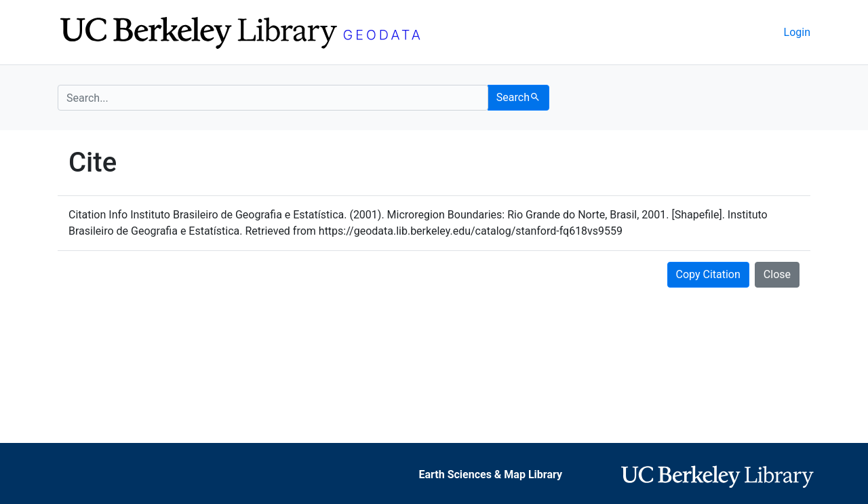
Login (797, 32)
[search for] (273, 98)
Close (777, 274)
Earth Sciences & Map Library (490, 474)
